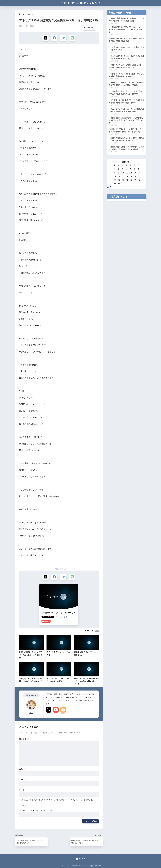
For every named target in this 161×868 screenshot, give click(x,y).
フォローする (62, 617)
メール (23, 780)
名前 (22, 769)
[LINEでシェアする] (72, 38)
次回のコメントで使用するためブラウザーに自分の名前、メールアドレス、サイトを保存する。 (58, 800)
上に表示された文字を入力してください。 (37, 811)
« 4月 (109, 187)
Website (63, 714)
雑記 (97, 631)
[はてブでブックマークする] (63, 38)
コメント (24, 739)
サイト (22, 790)
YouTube (56, 714)
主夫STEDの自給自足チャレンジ (80, 3)
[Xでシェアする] (45, 38)
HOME (80, 859)
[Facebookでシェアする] (54, 38)
